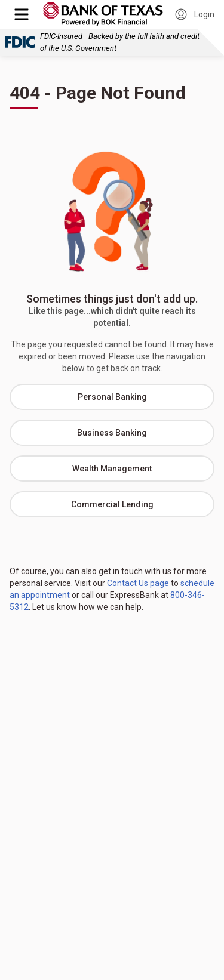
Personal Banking (112, 397)
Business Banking (112, 433)
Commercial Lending (112, 504)
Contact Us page (138, 583)
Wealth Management (112, 469)
